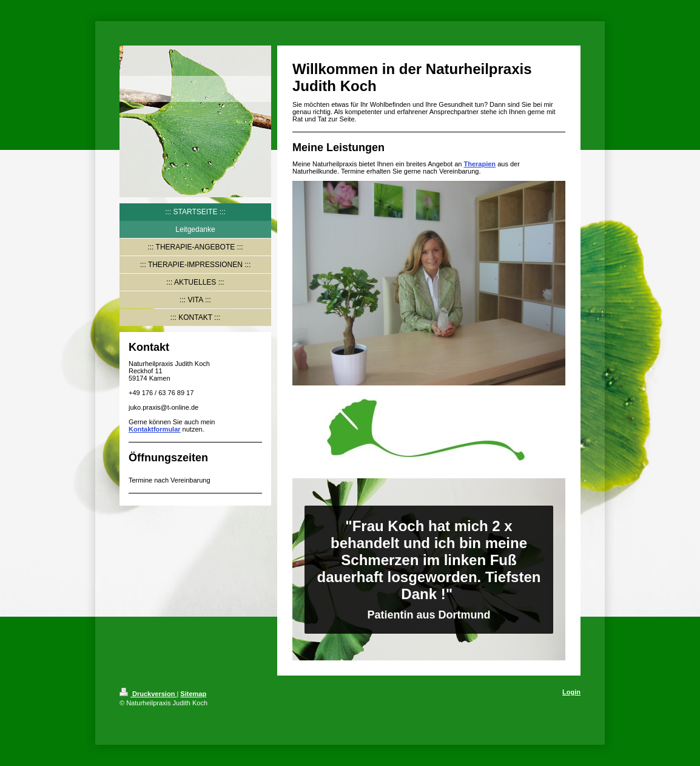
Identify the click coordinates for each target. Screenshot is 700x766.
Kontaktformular (155, 429)
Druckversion (148, 694)
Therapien (480, 164)
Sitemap (193, 694)
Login (571, 692)
